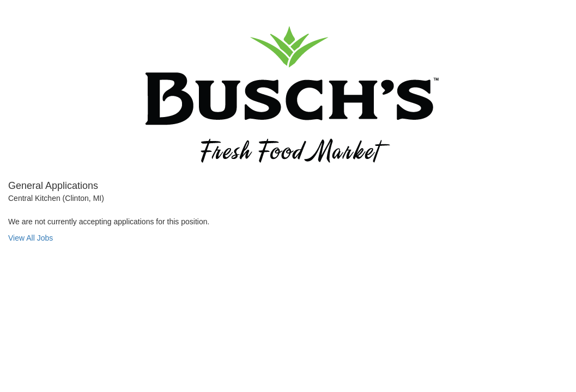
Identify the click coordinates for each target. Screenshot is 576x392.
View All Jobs (31, 238)
